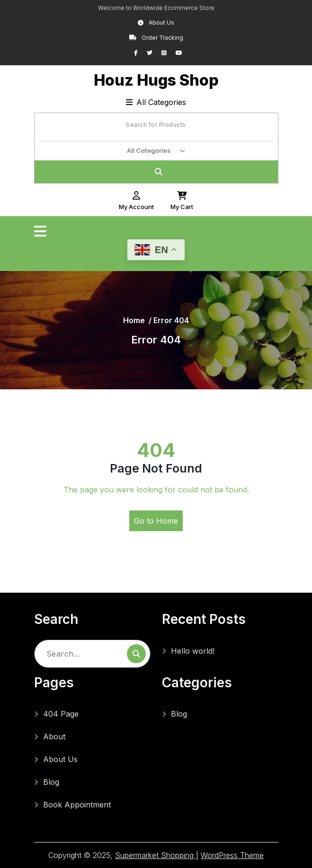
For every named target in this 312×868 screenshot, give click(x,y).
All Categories (156, 102)
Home (134, 320)
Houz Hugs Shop (156, 80)
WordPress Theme (232, 855)
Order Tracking (156, 38)
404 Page (61, 714)
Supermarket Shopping (156, 855)
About (54, 736)
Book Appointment (77, 805)
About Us (156, 22)
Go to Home (156, 521)
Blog (51, 782)
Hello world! (193, 651)
